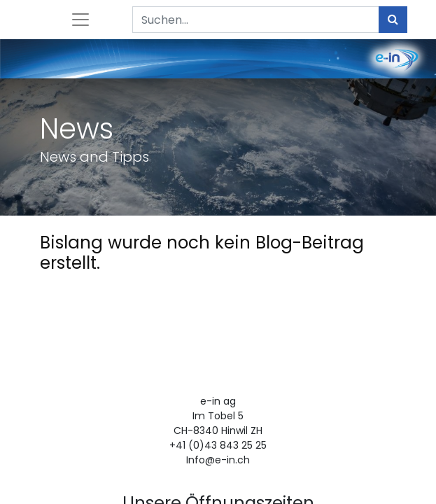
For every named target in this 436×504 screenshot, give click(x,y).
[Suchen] (393, 20)
